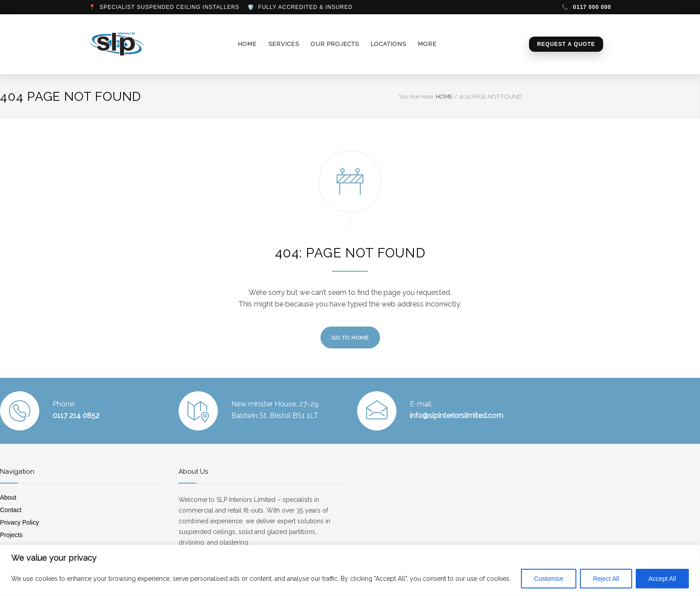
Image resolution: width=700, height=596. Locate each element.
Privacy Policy (19, 522)
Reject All (606, 579)
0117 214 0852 (76, 416)
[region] (350, 570)
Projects (11, 535)
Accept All (662, 579)
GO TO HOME (350, 338)
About (8, 497)
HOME (247, 44)
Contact (11, 510)
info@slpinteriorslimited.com (456, 416)
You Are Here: (416, 97)
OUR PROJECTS (335, 44)
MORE (427, 44)
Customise (549, 579)
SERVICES (284, 44)
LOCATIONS (388, 44)
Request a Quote (566, 44)
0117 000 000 (586, 7)
